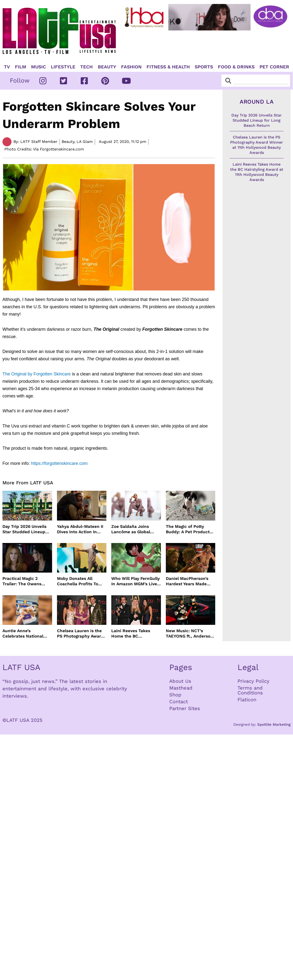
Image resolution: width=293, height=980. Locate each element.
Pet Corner (274, 67)
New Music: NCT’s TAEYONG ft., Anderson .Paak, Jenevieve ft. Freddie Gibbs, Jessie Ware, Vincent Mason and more (189, 634)
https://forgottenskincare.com (59, 463)
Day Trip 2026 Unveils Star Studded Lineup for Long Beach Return (26, 529)
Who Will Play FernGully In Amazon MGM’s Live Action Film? (135, 581)
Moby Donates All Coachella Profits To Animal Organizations (79, 581)
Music (39, 67)
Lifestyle (63, 67)
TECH (86, 67)
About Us (180, 681)
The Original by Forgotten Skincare (37, 374)
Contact (179, 702)
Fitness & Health (168, 67)
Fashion (131, 67)
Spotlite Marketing (274, 724)
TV (7, 67)
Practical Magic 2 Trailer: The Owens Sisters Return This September (22, 581)
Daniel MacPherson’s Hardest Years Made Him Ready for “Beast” (189, 581)
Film (21, 67)
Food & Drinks (236, 67)
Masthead (181, 688)
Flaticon (247, 700)
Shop (175, 695)
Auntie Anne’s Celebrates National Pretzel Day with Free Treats (24, 634)
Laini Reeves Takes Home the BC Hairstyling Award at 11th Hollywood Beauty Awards (134, 634)
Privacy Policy (253, 681)
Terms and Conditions (250, 690)
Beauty (107, 67)
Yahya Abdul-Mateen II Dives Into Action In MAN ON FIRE (80, 529)
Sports (204, 67)
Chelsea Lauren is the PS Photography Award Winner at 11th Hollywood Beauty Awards (80, 634)
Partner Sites (185, 708)
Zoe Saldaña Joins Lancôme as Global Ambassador (131, 529)
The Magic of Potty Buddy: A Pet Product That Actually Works (188, 529)
